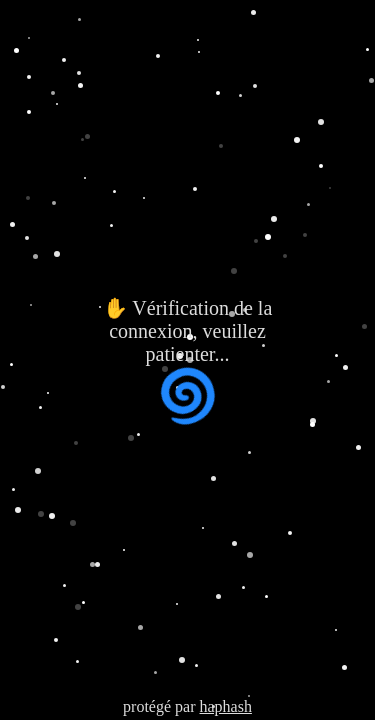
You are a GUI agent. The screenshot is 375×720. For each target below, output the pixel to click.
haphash (225, 706)
